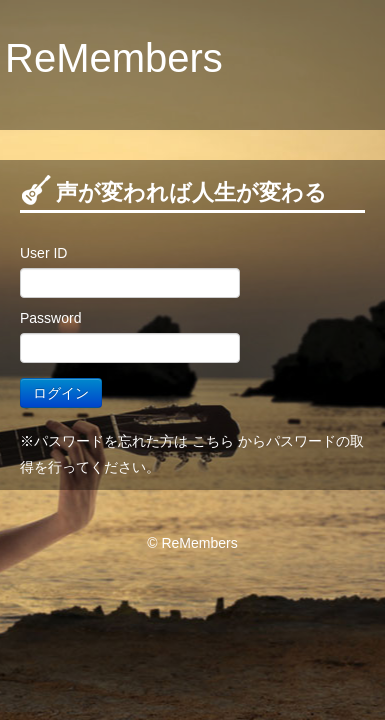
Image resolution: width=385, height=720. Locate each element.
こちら (213, 441)
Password (50, 318)
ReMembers (114, 58)
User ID (43, 253)
